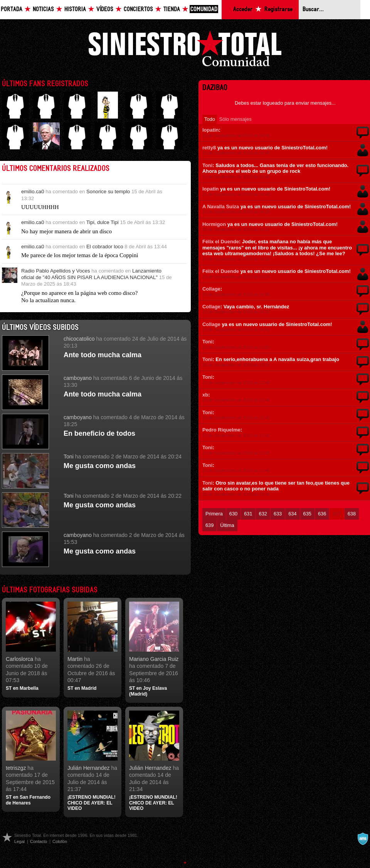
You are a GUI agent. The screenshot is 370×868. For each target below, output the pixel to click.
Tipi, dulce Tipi (103, 222)
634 (292, 514)
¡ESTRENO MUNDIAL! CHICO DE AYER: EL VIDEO (92, 803)
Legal (19, 841)
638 (352, 514)
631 (248, 514)
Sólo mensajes (235, 119)
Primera (214, 514)
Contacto (39, 841)
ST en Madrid (82, 688)
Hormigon (214, 224)
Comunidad (204, 9)
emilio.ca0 (33, 191)
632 (263, 514)
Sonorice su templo (108, 191)
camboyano (78, 378)
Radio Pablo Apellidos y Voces (56, 271)
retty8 (209, 148)
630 (233, 514)
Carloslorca (19, 659)
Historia (75, 9)
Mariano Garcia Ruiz (154, 659)
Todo (210, 119)
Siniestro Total (185, 51)
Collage (211, 289)
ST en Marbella (22, 688)
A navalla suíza (363, 839)
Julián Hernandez (89, 768)
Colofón (60, 841)
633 (278, 514)
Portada (12, 9)
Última (227, 525)
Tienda (172, 9)
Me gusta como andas (100, 466)
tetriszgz (16, 768)
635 (307, 514)
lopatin (210, 130)
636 (322, 514)
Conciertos (138, 9)
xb (205, 395)
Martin (75, 659)
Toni (69, 457)
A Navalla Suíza (221, 207)
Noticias (43, 9)
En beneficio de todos (99, 433)
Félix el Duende (221, 242)
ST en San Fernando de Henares (28, 800)
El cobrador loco (105, 247)
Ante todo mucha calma (103, 355)
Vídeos (105, 9)
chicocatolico (79, 339)
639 (209, 525)
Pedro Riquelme (221, 430)
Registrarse (278, 9)
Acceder (243, 9)
